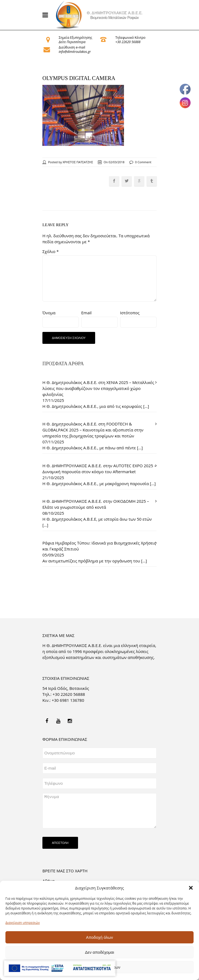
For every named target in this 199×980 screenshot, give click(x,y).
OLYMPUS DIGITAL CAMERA (79, 78)
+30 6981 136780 (68, 700)
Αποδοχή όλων (100, 937)
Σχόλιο (51, 251)
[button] (191, 888)
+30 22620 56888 (128, 42)
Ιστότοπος (130, 313)
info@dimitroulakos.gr (75, 52)
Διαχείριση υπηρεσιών (23, 923)
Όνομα (49, 313)
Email (86, 313)
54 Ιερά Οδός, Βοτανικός (66, 688)
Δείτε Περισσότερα (72, 42)
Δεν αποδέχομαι (99, 952)
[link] (100, 15)
